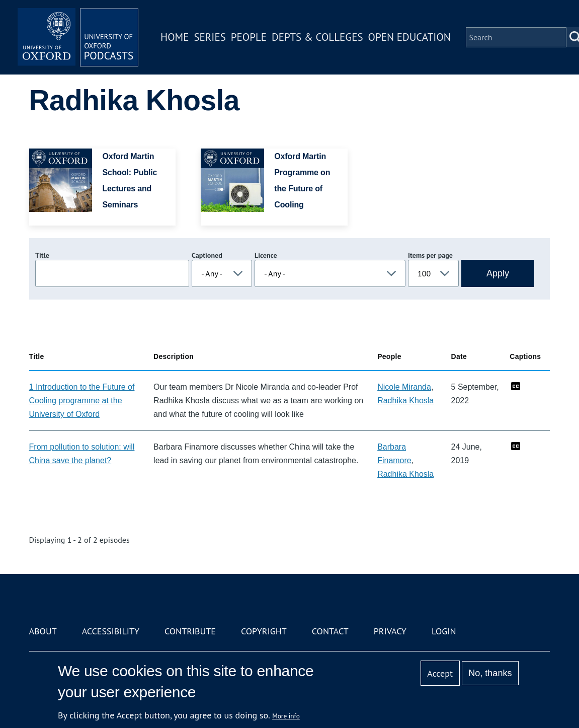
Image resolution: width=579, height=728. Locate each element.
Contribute (190, 631)
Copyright (264, 631)
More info (286, 716)
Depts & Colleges (317, 37)
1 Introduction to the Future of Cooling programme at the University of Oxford (82, 401)
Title (42, 255)
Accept (440, 673)
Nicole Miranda (404, 387)
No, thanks (490, 673)
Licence (266, 255)
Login (444, 631)
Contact (330, 631)
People (249, 37)
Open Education (409, 37)
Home (175, 37)
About (43, 631)
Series (210, 37)
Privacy (390, 631)
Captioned (207, 255)
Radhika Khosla (405, 401)
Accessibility (111, 631)
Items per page (430, 255)
